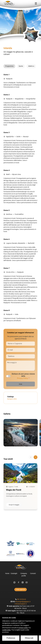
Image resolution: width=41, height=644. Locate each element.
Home (7, 575)
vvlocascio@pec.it (21, 606)
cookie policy (6, 630)
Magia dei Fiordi (14, 492)
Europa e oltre (12, 401)
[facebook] (19, 584)
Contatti (33, 575)
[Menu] (36, 3)
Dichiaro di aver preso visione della (23, 378)
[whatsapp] (14, 584)
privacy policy (23, 628)
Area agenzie (21, 591)
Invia (20, 386)
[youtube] (27, 584)
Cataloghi (14, 575)
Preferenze (11, 638)
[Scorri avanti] (36, 459)
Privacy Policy (23, 380)
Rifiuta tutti (29, 638)
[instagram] (23, 584)
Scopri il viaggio (14, 507)
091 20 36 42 (21, 601)
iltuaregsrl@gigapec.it (23, 603)
